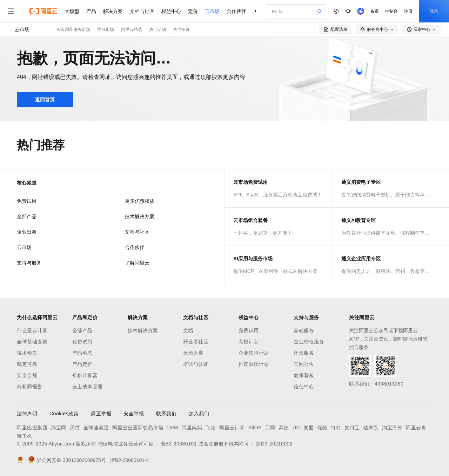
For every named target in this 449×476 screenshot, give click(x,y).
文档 (188, 330)
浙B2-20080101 (179, 444)
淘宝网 (59, 428)
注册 (408, 11)
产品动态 (82, 353)
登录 (434, 11)
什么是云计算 (32, 330)
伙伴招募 (181, 29)
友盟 (309, 428)
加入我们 (199, 414)
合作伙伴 (236, 11)
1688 (172, 428)
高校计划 (249, 342)
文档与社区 (142, 11)
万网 (270, 428)
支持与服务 (29, 263)
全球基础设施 (32, 342)
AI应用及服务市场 (73, 29)
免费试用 (27, 201)
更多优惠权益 (140, 201)
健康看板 (304, 375)
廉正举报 (101, 414)
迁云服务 (304, 353)
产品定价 (82, 364)
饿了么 (25, 436)
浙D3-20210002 (274, 444)
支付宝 (352, 428)
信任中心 (304, 387)
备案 (375, 11)
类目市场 (106, 29)
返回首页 (45, 100)
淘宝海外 (392, 428)
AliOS (255, 428)
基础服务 (304, 330)
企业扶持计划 (254, 353)
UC (296, 428)
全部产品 (27, 216)
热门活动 (158, 29)
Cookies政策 (64, 414)
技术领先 (27, 353)
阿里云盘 (416, 428)
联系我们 (166, 414)
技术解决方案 (140, 216)
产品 (91, 11)
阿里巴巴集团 (32, 428)
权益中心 (171, 11)
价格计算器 (85, 375)
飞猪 (211, 428)
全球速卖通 (96, 428)
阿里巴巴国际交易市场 (138, 428)
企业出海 (27, 232)
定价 (193, 11)
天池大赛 (193, 353)
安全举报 (134, 414)
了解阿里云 (137, 263)
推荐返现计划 (254, 364)
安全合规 (27, 375)
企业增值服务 (309, 342)
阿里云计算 (232, 428)
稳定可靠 (27, 364)
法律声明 (27, 414)
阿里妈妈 (192, 428)
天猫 (75, 428)
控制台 (391, 11)
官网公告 (304, 364)
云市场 (212, 11)
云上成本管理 (88, 387)
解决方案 (113, 11)
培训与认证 (196, 364)
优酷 (322, 428)
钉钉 (336, 428)
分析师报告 (30, 387)
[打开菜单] (11, 11)
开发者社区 (196, 342)
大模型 (72, 11)
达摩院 (371, 428)
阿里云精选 (132, 29)
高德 (284, 428)
